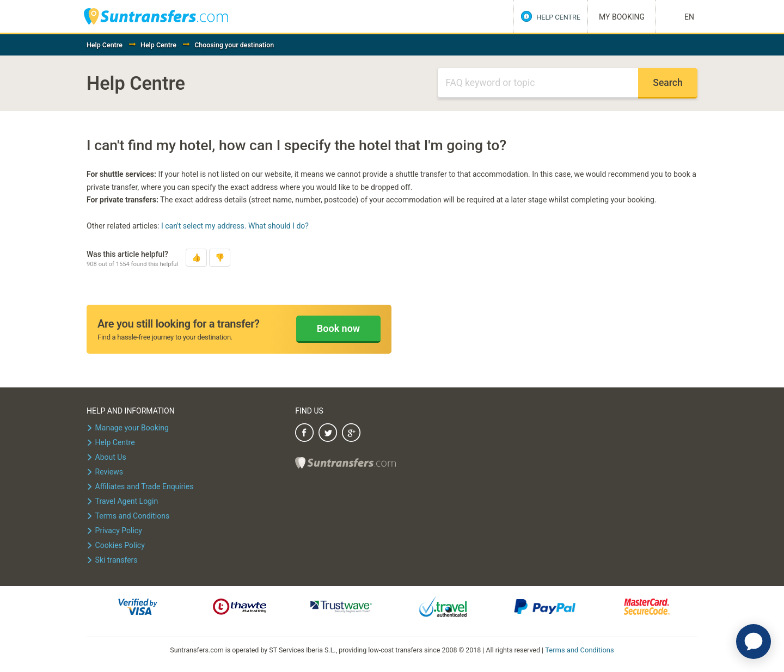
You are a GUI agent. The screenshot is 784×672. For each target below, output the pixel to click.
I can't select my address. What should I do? (235, 226)
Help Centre (105, 45)
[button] (196, 258)
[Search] (538, 83)
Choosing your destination (234, 45)
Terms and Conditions (580, 649)
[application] (754, 642)
